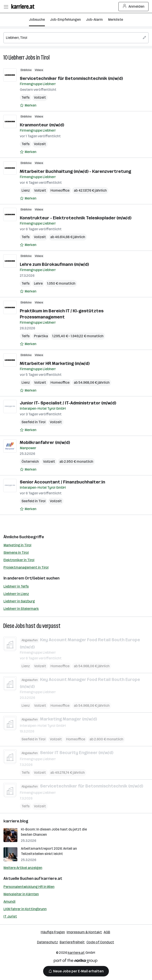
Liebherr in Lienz (16, 594)
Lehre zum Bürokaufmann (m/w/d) (54, 264)
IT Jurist (10, 916)
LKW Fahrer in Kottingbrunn (25, 909)
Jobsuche (37, 20)
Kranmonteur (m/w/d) (42, 125)
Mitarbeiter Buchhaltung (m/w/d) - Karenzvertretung (75, 171)
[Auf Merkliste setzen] (28, 105)
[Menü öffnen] (6, 7)
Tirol (45, 58)
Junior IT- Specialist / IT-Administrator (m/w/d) (68, 403)
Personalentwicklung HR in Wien (29, 887)
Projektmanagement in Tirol (26, 567)
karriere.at (52, 879)
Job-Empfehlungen (65, 20)
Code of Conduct (100, 942)
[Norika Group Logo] (76, 962)
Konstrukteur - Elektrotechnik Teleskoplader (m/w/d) (76, 218)
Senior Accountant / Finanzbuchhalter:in (62, 482)
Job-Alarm (94, 20)
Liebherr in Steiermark (21, 609)
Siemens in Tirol (16, 553)
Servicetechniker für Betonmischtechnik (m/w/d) (71, 78)
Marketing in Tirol (17, 545)
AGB (107, 932)
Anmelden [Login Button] (134, 7)
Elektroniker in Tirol (19, 560)
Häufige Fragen (53, 932)
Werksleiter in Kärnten (21, 894)
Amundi (9, 902)
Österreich (30, 462)
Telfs (26, 97)
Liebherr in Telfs (16, 586)
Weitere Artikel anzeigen (23, 868)
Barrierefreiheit (72, 942)
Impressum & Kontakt (84, 932)
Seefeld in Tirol (34, 422)
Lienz (26, 190)
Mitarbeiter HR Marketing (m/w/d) (55, 363)
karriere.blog (16, 821)
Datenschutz (47, 942)
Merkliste (116, 20)
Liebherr (17, 58)
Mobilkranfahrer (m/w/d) (45, 442)
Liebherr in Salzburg (19, 601)
